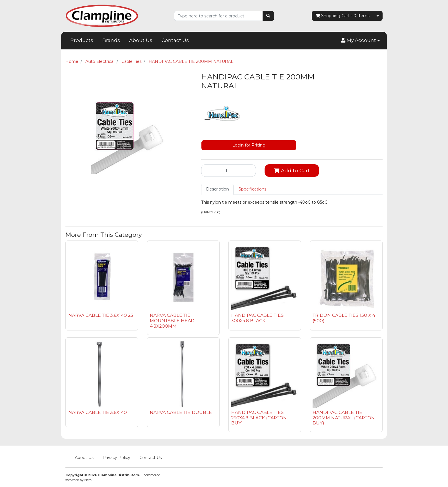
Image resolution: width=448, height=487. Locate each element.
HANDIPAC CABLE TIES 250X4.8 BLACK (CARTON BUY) (259, 418)
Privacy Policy (116, 458)
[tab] (217, 189)
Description (217, 189)
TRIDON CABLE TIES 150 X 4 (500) (344, 318)
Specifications (252, 189)
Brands (111, 40)
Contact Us (175, 40)
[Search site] (268, 16)
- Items (342, 16)
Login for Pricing (249, 145)
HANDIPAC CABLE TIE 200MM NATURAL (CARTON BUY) (344, 418)
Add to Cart (292, 170)
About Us (141, 40)
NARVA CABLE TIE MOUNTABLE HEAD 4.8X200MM (172, 321)
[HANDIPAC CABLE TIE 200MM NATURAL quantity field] (229, 171)
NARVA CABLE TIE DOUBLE (181, 412)
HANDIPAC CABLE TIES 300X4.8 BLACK (257, 318)
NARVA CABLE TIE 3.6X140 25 (101, 315)
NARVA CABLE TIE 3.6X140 (98, 412)
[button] (361, 41)
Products (82, 40)
